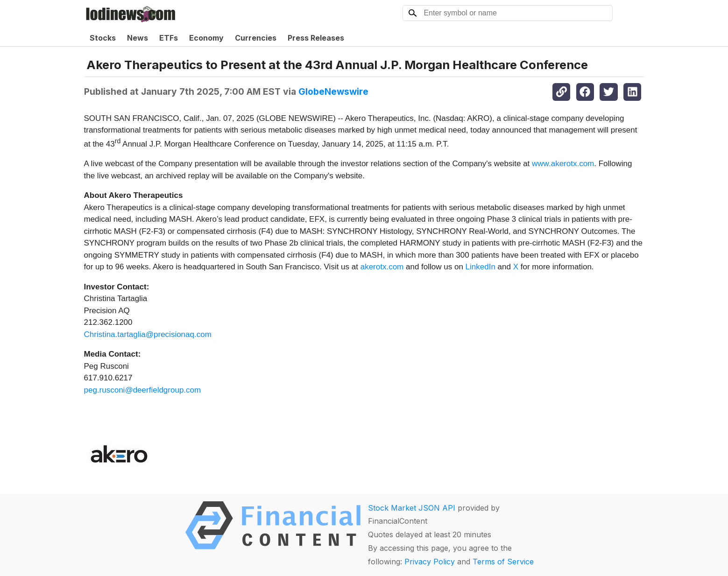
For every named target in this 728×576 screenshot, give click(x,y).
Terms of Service (503, 562)
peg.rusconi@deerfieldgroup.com (143, 390)
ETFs (169, 38)
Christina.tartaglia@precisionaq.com (148, 334)
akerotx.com (382, 267)
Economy (206, 38)
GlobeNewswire (333, 91)
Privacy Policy (430, 562)
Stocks (103, 38)
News (138, 38)
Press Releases (316, 38)
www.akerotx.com (563, 164)
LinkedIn (481, 267)
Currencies (256, 38)
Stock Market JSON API (412, 508)
